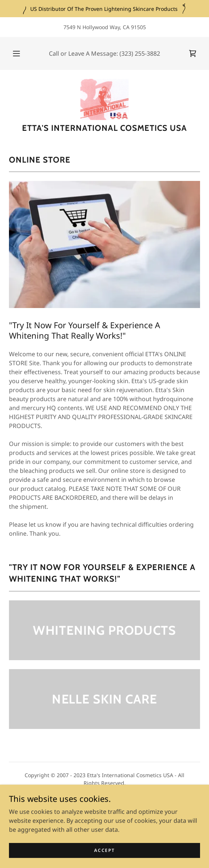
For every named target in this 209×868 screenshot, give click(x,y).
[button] (18, 53)
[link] (193, 53)
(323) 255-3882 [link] (140, 53)
